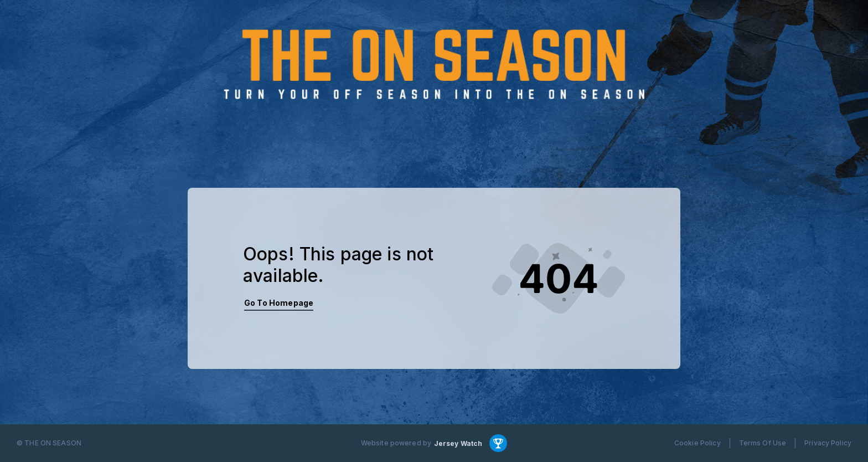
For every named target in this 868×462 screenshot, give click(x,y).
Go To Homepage (279, 303)
